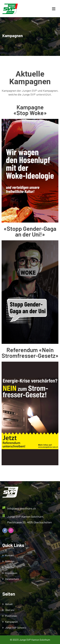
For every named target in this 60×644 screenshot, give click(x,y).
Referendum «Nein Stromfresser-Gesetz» (30, 353)
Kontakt (10, 555)
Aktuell (9, 604)
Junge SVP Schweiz (16, 628)
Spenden (10, 561)
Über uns (10, 610)
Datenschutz (12, 579)
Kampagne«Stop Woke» (30, 110)
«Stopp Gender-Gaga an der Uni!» (30, 231)
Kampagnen (12, 622)
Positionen (11, 616)
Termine (9, 567)
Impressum (11, 573)
